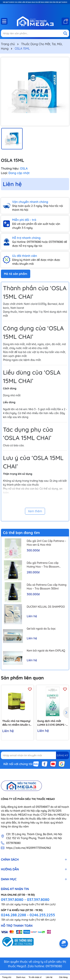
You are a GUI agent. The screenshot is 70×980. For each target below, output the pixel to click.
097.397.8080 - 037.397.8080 (25, 900)
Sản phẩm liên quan (22, 678)
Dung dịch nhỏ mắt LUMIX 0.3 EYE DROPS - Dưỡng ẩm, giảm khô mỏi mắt (52, 723)
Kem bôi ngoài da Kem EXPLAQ (46, 651)
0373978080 (13, 843)
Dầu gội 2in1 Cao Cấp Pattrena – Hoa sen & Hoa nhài (46, 543)
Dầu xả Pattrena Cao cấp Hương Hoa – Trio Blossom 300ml (47, 587)
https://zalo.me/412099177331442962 (29, 848)
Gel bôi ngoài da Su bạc (41, 629)
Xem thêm (35, 511)
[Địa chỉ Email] (35, 755)
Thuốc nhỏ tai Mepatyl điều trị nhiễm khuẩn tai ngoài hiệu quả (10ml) (17, 723)
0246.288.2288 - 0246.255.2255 (28, 915)
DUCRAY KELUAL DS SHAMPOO (46, 607)
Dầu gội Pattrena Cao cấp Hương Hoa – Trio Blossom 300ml (43, 565)
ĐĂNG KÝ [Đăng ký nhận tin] (63, 755)
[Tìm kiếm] (65, 33)
